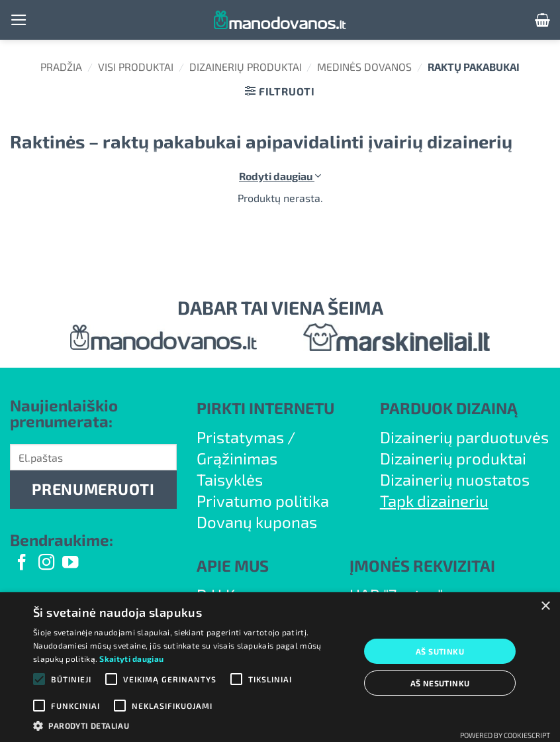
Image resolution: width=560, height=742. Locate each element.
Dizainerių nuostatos (455, 479)
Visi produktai (136, 67)
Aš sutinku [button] (440, 651)
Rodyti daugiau (280, 176)
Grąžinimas (237, 458)
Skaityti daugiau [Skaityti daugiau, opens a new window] (131, 659)
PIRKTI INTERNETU (265, 408)
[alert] (280, 667)
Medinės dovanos (364, 67)
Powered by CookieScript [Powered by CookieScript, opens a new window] (505, 735)
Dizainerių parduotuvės (464, 437)
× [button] (545, 607)
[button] (19, 20)
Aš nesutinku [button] (440, 683)
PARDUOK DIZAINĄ (449, 408)
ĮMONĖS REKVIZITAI (422, 565)
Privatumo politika (263, 501)
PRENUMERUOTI (93, 489)
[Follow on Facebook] (22, 563)
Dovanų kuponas (257, 522)
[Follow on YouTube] (70, 563)
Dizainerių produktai (246, 67)
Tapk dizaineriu (434, 501)
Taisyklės (230, 479)
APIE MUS (233, 565)
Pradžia (61, 67)
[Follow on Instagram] (46, 563)
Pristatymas (240, 437)
